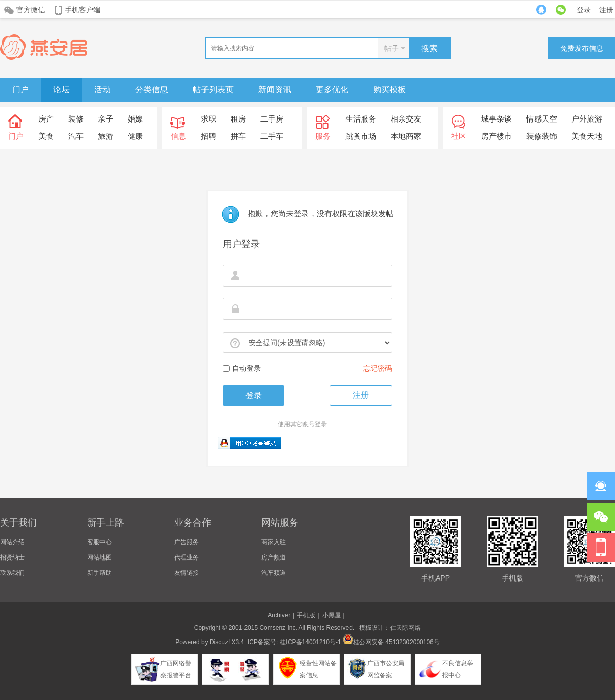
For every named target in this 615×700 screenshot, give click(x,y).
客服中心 (99, 542)
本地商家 (406, 136)
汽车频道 (274, 573)
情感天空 (542, 119)
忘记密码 (378, 368)
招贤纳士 (12, 557)
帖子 (392, 48)
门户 (20, 89)
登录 (584, 10)
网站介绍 (12, 542)
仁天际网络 (405, 628)
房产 (46, 119)
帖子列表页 (213, 89)
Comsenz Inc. (278, 628)
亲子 (106, 119)
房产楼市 (497, 136)
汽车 (76, 136)
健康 (135, 136)
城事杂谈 (497, 119)
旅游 (106, 136)
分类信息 (152, 89)
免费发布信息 (582, 48)
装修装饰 (542, 136)
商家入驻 (274, 542)
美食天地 (587, 136)
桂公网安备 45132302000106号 (391, 642)
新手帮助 (99, 573)
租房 (238, 119)
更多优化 (332, 89)
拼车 (238, 136)
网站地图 (99, 557)
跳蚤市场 (361, 136)
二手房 (272, 119)
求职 (209, 119)
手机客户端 (83, 10)
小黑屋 (332, 615)
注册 (606, 10)
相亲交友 (406, 119)
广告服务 (187, 542)
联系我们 (12, 573)
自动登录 (242, 368)
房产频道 (274, 557)
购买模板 (389, 89)
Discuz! (220, 642)
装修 (76, 119)
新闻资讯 (275, 89)
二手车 (272, 136)
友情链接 (187, 573)
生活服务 (361, 119)
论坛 (61, 89)
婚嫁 (135, 119)
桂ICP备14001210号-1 (311, 642)
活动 (102, 89)
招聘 (209, 136)
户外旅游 (587, 119)
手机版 (306, 615)
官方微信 (31, 10)
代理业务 (187, 557)
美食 (46, 136)
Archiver (279, 615)
